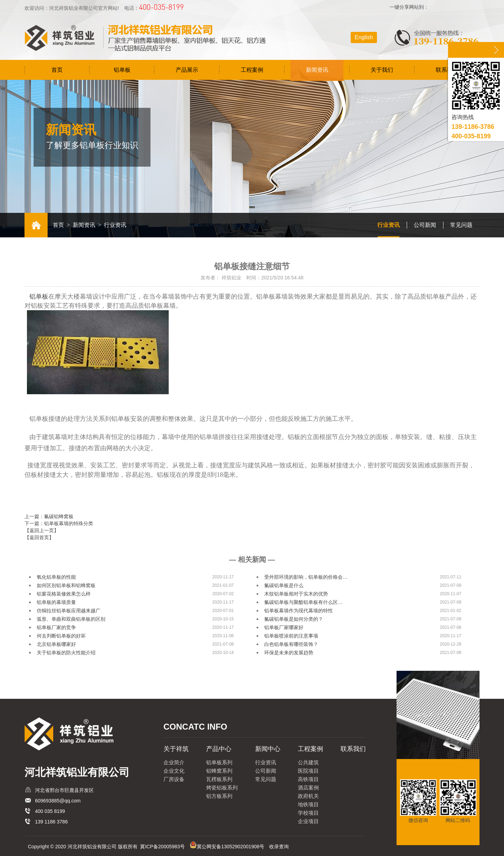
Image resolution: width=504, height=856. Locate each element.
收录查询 (279, 847)
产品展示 (187, 70)
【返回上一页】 (42, 530)
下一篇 (59, 523)
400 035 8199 (50, 811)
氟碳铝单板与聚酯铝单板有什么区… (303, 602)
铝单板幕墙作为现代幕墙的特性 (299, 611)
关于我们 (382, 70)
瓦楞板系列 (219, 779)
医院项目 (308, 771)
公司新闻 (425, 225)
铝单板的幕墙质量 (56, 602)
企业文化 (174, 771)
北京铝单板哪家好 (56, 644)
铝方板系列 (219, 796)
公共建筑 (308, 762)
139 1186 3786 (51, 822)
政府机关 (308, 796)
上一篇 (49, 516)
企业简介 (174, 762)
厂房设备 (174, 779)
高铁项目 (308, 779)
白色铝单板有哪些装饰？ (291, 644)
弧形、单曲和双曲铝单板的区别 (71, 619)
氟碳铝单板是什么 (284, 585)
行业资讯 (388, 225)
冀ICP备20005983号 (162, 847)
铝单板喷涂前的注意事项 (291, 636)
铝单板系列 (219, 762)
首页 (57, 70)
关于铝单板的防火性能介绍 (66, 653)
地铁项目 (308, 804)
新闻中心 (268, 749)
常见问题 (461, 225)
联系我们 (447, 70)
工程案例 (252, 70)
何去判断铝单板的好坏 (61, 636)
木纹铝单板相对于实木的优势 (296, 594)
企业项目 (308, 821)
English (364, 37)
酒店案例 (308, 788)
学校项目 (308, 813)
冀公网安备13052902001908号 (230, 847)
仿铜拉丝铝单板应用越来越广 (69, 611)
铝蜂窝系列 (219, 771)
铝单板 (122, 70)
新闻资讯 (317, 70)
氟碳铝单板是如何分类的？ (294, 619)
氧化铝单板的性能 (56, 577)
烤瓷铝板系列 (222, 788)
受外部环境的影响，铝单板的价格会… (306, 577)
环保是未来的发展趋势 (289, 653)
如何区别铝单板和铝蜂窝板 (66, 585)
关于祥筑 (176, 749)
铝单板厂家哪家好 (284, 627)
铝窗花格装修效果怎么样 (64, 594)
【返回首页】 (39, 537)
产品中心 (219, 749)
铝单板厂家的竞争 (56, 627)
